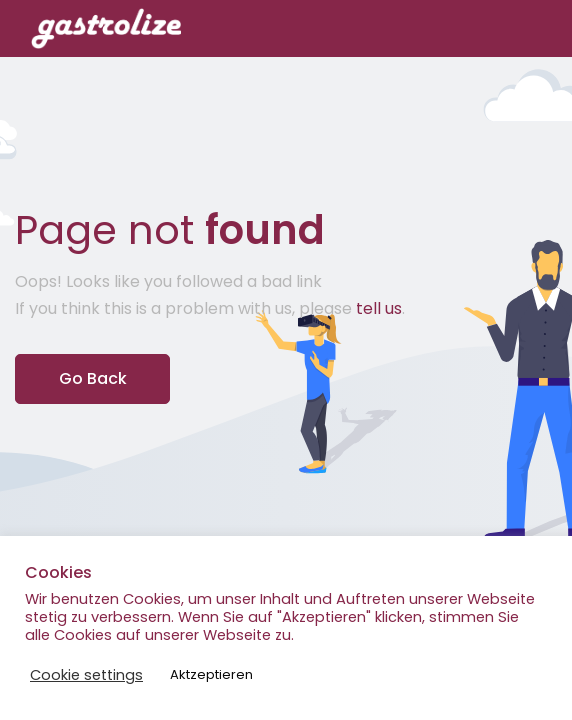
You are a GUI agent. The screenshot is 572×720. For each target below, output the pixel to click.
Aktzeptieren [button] (211, 674)
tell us (379, 308)
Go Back (93, 378)
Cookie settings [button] (86, 675)
